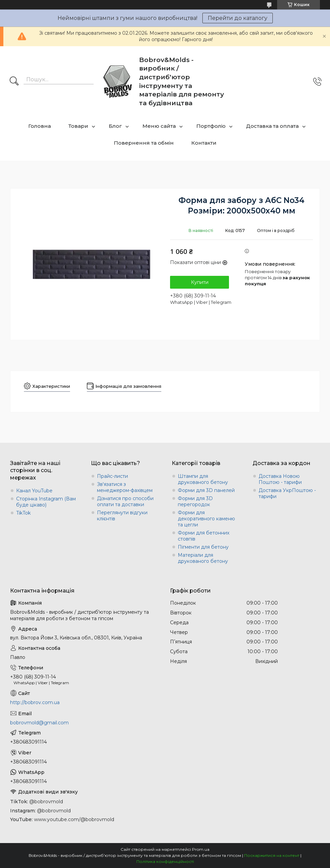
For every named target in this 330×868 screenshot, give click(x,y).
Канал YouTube (34, 491)
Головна (40, 126)
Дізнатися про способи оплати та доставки (125, 501)
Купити (200, 282)
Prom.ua (201, 849)
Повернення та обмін (144, 143)
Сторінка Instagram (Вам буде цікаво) (46, 502)
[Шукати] (14, 82)
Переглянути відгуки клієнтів (122, 516)
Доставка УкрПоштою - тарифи (287, 493)
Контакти (204, 143)
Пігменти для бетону (203, 547)
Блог (115, 126)
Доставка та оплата (272, 126)
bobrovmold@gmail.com (39, 723)
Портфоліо (211, 126)
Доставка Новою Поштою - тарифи (280, 479)
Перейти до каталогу (238, 18)
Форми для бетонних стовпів (204, 536)
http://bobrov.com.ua (35, 702)
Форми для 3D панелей (206, 490)
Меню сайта (159, 126)
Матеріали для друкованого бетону (203, 558)
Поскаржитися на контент (272, 855)
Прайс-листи (112, 476)
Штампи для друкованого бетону (203, 479)
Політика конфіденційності (165, 861)
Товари (78, 126)
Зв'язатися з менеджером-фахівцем (125, 487)
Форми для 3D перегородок (195, 501)
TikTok (23, 513)
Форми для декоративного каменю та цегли (206, 519)
